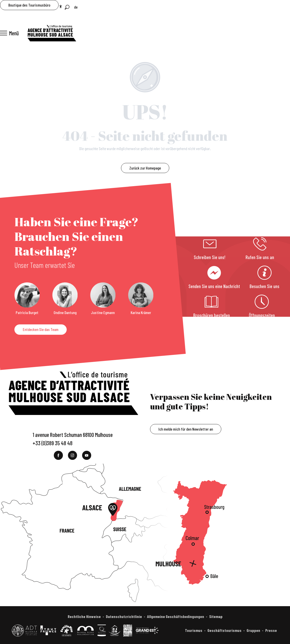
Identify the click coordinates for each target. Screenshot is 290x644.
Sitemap (216, 616)
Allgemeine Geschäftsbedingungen (176, 616)
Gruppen (253, 630)
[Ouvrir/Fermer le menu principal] (9, 33)
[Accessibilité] (61, 7)
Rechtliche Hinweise (84, 616)
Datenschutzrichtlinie (124, 616)
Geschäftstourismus (224, 630)
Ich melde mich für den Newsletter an (186, 429)
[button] (67, 7)
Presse (271, 630)
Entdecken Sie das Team (41, 329)
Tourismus (194, 630)
